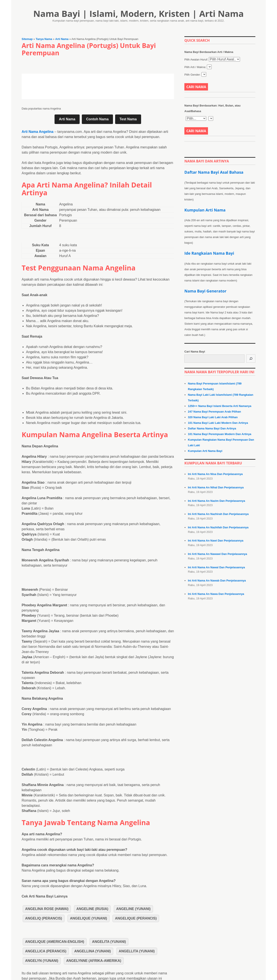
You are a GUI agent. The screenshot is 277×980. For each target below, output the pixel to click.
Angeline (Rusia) (92, 909)
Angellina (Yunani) (93, 951)
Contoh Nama (97, 119)
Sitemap (27, 39)
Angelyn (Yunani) (42, 961)
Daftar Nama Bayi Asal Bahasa (214, 172)
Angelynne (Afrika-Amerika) (94, 961)
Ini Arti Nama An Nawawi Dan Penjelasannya (217, 554)
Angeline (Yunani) (133, 909)
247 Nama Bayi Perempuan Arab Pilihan (214, 412)
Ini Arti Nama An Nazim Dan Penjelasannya (216, 501)
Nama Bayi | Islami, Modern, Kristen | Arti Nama (139, 14)
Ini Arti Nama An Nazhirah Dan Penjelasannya (218, 514)
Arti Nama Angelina (38, 132)
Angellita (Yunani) (137, 951)
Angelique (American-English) (55, 942)
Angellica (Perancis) (46, 951)
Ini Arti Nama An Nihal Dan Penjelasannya (216, 487)
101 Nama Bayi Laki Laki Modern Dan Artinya (218, 423)
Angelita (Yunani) (109, 942)
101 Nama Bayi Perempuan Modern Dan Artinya (220, 434)
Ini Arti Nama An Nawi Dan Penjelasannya (216, 541)
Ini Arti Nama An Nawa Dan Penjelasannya (216, 594)
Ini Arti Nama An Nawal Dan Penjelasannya (216, 567)
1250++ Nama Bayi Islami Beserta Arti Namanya (220, 406)
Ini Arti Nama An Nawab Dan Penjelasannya (217, 581)
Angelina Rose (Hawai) (47, 909)
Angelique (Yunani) (89, 918)
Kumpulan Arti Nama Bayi (205, 451)
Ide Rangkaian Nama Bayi (209, 253)
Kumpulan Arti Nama (205, 210)
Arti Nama (62, 39)
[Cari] (251, 359)
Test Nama (128, 119)
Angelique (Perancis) (136, 918)
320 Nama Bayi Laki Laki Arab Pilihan (213, 417)
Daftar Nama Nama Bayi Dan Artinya (212, 428)
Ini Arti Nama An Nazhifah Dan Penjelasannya (218, 527)
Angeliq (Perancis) (44, 918)
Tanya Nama (44, 39)
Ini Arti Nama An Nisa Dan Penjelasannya (215, 474)
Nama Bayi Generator (205, 291)
